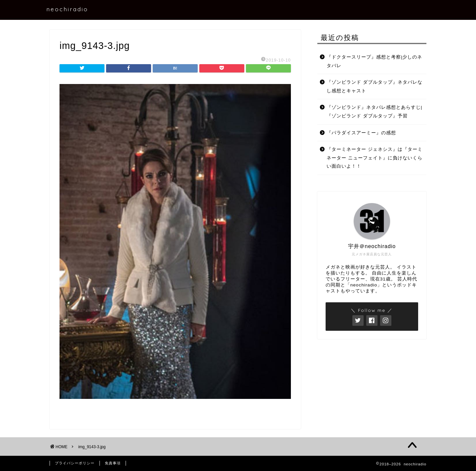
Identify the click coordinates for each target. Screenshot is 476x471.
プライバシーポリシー (75, 463)
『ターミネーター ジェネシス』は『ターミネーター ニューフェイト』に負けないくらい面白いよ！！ (375, 158)
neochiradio (67, 9)
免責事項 (113, 463)
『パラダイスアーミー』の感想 (361, 133)
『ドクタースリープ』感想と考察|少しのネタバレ (375, 61)
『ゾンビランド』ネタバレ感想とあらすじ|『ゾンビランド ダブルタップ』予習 (375, 112)
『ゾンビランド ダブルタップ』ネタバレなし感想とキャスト (375, 86)
